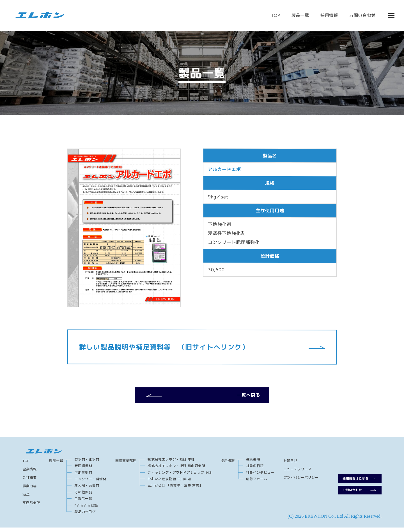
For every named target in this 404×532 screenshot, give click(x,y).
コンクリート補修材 (90, 483)
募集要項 (253, 464)
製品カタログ (85, 516)
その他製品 (83, 497)
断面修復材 (83, 470)
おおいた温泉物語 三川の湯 (169, 483)
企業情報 (29, 474)
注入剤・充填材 (87, 490)
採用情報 (328, 15)
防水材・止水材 (87, 464)
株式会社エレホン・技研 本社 (171, 464)
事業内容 (29, 490)
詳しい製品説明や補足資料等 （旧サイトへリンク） (202, 347)
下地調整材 (83, 477)
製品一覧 (299, 15)
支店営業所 (31, 507)
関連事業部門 (126, 465)
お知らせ (290, 465)
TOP (275, 15)
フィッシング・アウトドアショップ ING (180, 477)
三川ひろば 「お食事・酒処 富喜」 (175, 490)
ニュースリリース (298, 474)
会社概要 (29, 482)
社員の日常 (255, 470)
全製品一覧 (83, 503)
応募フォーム (257, 483)
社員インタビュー (260, 477)
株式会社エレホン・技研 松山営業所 (176, 470)
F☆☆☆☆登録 (86, 509)
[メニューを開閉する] (391, 15)
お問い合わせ (362, 15)
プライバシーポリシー (301, 482)
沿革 (26, 499)
